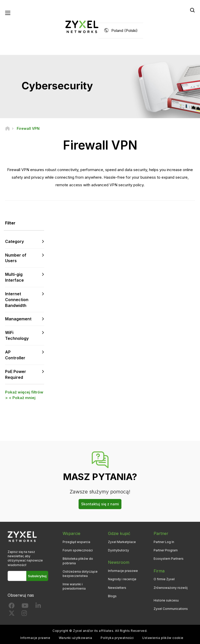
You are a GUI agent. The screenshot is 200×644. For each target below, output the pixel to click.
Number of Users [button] (16, 258)
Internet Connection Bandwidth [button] (17, 300)
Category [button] (14, 241)
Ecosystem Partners (169, 559)
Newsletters (117, 588)
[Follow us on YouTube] (25, 607)
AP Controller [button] (15, 355)
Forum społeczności (78, 550)
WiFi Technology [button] (17, 335)
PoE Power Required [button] (16, 374)
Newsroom (119, 562)
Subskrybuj (37, 576)
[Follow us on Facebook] (12, 607)
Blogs (112, 596)
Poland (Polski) (124, 30)
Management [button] (18, 319)
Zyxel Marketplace (122, 542)
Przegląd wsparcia (76, 542)
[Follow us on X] (12, 614)
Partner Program (166, 550)
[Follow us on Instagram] (24, 614)
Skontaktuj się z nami (100, 504)
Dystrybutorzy (119, 550)
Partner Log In (164, 542)
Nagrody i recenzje (122, 579)
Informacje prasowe (123, 571)
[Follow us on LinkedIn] (38, 607)
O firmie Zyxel (164, 579)
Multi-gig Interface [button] (14, 277)
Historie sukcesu (166, 600)
